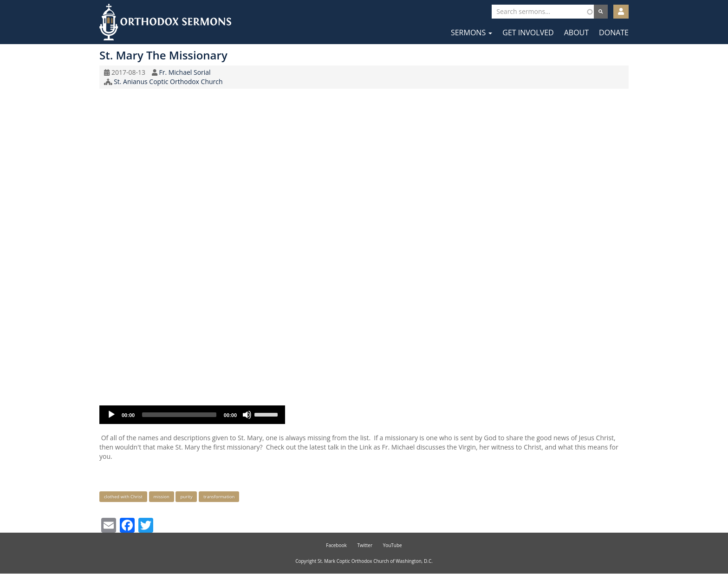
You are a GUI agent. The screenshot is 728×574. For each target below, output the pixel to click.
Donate (614, 33)
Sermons (471, 33)
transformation (219, 497)
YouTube (393, 545)
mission (162, 497)
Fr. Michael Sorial (185, 72)
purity (186, 497)
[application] (192, 415)
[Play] (111, 415)
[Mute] (247, 415)
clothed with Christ (123, 497)
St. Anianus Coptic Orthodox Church (168, 82)
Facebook (336, 545)
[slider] (179, 415)
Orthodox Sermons (165, 22)
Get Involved (528, 33)
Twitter (365, 545)
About (576, 33)
